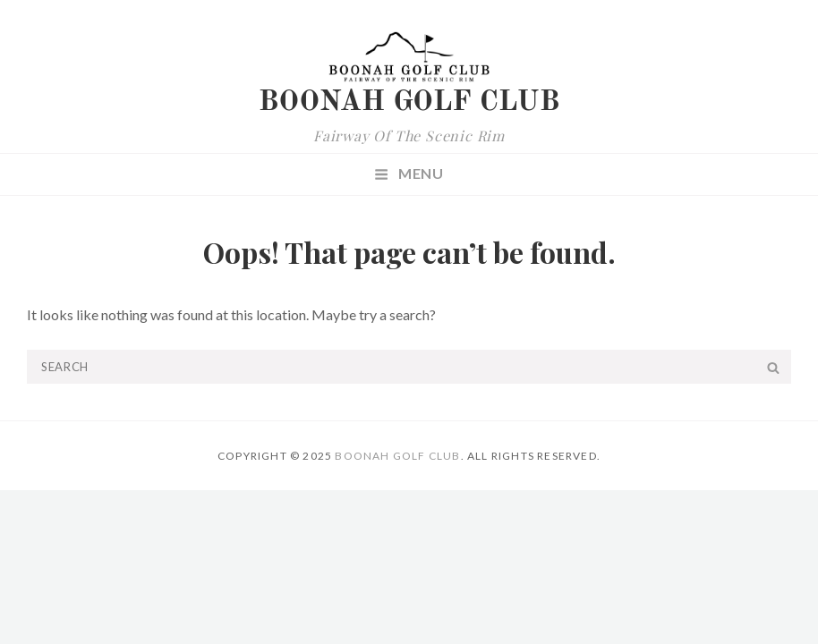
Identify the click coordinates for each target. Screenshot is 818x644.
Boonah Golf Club (409, 103)
